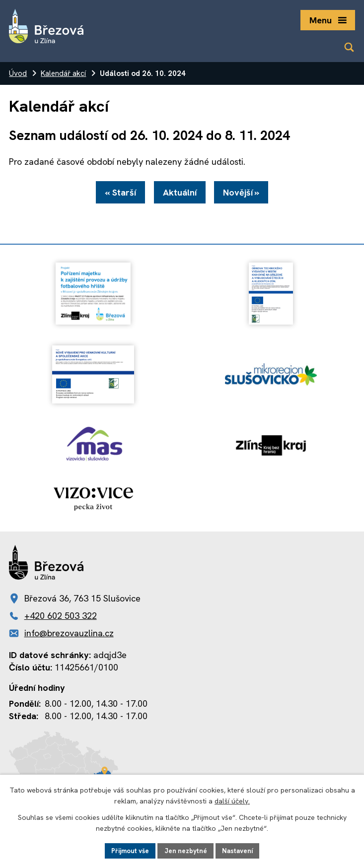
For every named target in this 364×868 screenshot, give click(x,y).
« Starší (118, 194)
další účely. (232, 801)
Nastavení (241, 850)
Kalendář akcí (63, 73)
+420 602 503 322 (61, 617)
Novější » (244, 194)
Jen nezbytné (186, 850)
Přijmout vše (128, 850)
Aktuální (180, 194)
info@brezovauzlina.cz (69, 634)
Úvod (18, 73)
